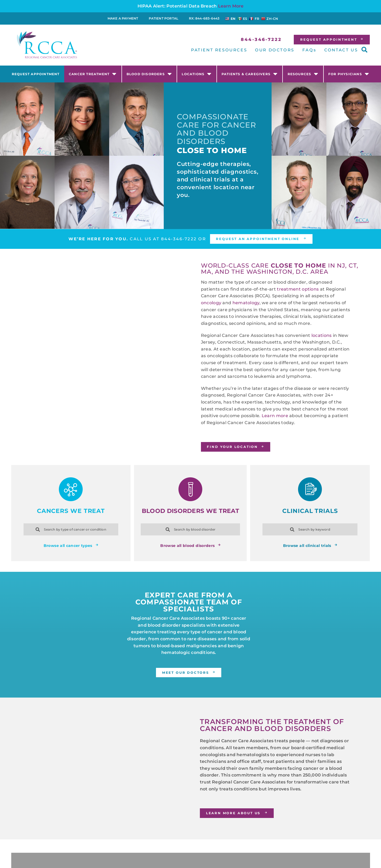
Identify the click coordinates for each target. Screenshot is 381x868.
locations (322, 335)
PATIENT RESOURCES (219, 50)
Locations (197, 74)
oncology (211, 303)
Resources (303, 74)
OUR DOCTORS (275, 50)
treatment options (298, 289)
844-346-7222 (178, 239)
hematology (246, 303)
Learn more (275, 416)
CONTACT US (341, 50)
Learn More (231, 6)
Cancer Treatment (93, 74)
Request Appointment (36, 74)
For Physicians (349, 74)
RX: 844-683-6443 (204, 18)
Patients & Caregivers (250, 74)
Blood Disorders (149, 74)
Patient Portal (163, 18)
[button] (364, 50)
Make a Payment (123, 18)
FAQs (309, 50)
